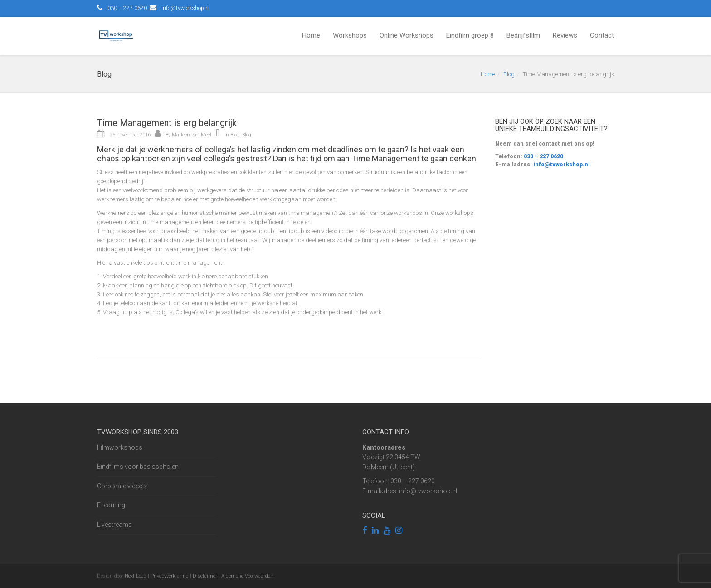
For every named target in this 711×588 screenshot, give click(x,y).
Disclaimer (205, 576)
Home (311, 35)
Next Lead (136, 576)
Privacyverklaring (170, 576)
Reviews (565, 35)
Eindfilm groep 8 (470, 35)
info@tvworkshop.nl (186, 8)
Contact (602, 35)
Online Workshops (407, 35)
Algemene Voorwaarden (247, 576)
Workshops (350, 35)
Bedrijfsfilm (523, 35)
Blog (509, 74)
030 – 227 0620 (543, 156)
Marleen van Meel (192, 135)
